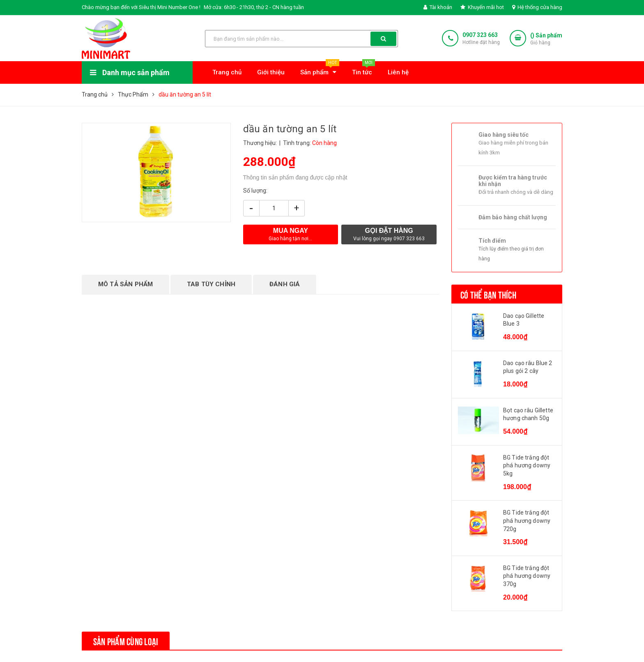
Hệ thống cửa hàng (537, 7)
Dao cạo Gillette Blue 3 (524, 320)
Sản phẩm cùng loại (126, 641)
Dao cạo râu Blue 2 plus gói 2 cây (528, 367)
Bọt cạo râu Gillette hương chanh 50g (528, 414)
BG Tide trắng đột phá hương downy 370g (527, 576)
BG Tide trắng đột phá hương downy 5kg (527, 465)
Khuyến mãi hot (482, 7)
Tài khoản (438, 7)
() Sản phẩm (546, 39)
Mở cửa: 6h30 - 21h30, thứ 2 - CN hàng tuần (254, 7)
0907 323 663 (480, 35)
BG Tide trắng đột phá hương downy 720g (527, 521)
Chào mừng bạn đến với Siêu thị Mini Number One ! (141, 7)
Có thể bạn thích (488, 294)
